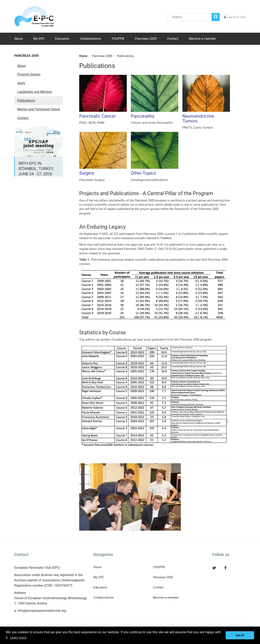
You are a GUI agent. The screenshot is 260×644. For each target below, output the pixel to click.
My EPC (39, 39)
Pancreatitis (143, 116)
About (18, 39)
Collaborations (90, 39)
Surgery (87, 173)
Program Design (29, 74)
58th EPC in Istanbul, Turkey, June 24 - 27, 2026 (36, 169)
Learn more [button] (18, 638)
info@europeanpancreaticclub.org (42, 611)
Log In (231, 17)
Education (62, 39)
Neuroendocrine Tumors (198, 119)
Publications (26, 101)
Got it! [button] (240, 635)
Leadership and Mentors (35, 92)
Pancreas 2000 (146, 39)
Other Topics (143, 173)
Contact (173, 39)
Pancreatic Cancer (97, 116)
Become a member (202, 39)
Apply (21, 83)
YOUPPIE (118, 39)
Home (83, 56)
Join (243, 17)
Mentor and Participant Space (39, 109)
